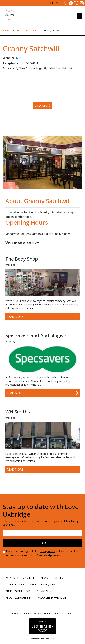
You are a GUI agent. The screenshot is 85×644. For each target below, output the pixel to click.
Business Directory (27, 31)
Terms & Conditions (23, 613)
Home (6, 31)
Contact (55, 3)
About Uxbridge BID (18, 598)
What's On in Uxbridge (20, 578)
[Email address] (42, 533)
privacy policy (47, 551)
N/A (19, 58)
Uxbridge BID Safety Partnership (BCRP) (31, 584)
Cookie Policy (56, 613)
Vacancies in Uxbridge (52, 598)
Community (44, 591)
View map (42, 106)
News (44, 578)
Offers (59, 578)
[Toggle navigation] (79, 16)
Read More (15, 317)
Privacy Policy (41, 613)
